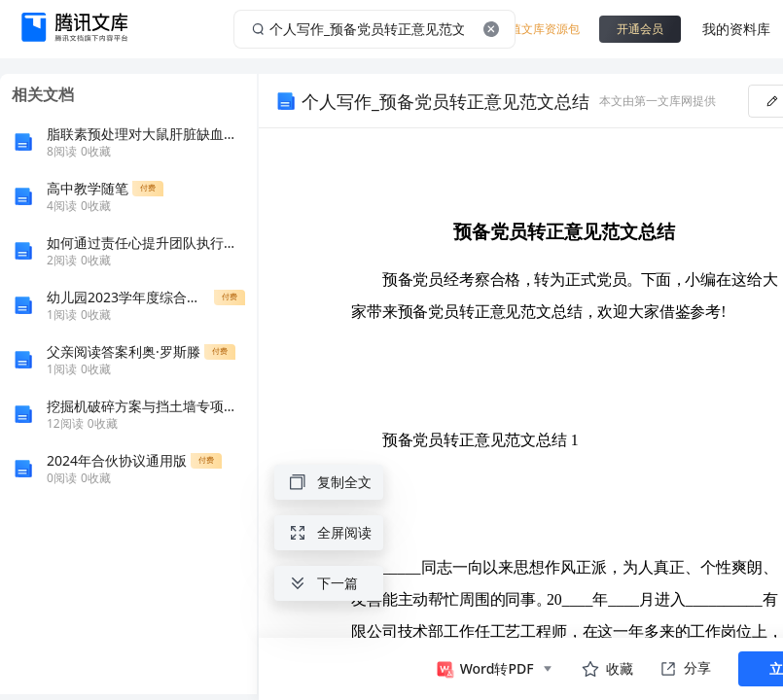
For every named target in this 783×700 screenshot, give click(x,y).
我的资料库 (736, 29)
